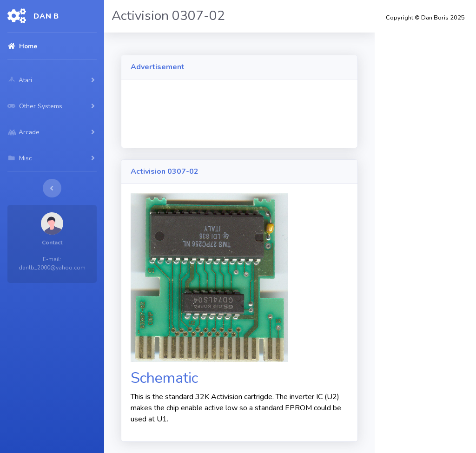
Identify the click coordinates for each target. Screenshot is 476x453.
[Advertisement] (300, 114)
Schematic (164, 378)
